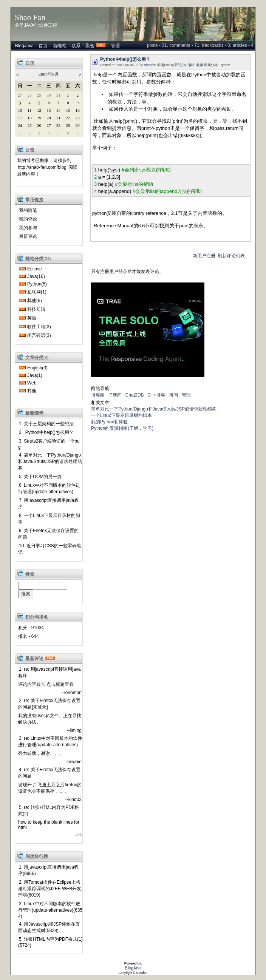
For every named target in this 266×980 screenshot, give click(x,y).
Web (32, 383)
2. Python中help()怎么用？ (46, 432)
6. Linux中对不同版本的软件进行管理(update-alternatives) (49, 488)
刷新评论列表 (231, 256)
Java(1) (35, 375)
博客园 (98, 395)
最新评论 (28, 236)
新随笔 (60, 46)
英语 (32, 318)
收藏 (200, 65)
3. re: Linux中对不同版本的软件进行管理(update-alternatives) (50, 742)
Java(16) (36, 276)
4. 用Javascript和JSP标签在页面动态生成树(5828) (49, 927)
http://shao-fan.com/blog (42, 167)
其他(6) (35, 301)
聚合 (90, 46)
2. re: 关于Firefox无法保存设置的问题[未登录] (49, 704)
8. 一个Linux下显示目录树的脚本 (49, 519)
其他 (32, 391)
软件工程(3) (39, 327)
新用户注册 (204, 256)
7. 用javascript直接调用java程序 (48, 504)
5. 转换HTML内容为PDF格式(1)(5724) (50, 942)
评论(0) (180, 65)
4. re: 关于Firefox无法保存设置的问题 (49, 773)
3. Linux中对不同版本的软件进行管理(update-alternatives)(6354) (50, 910)
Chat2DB (135, 395)
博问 (173, 395)
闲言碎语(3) (39, 335)
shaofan (150, 65)
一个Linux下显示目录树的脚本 (121, 415)
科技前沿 (36, 309)
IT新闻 (115, 395)
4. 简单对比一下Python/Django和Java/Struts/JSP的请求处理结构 (50, 461)
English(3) (37, 368)
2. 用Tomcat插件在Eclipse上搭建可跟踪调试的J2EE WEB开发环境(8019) (50, 889)
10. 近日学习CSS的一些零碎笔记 (50, 549)
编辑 (191, 65)
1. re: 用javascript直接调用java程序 (49, 672)
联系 (76, 46)
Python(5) (37, 284)
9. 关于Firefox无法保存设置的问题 (48, 534)
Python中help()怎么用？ (125, 59)
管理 (115, 46)
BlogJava (24, 46)
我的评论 (28, 219)
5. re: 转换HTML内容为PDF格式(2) (49, 811)
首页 (43, 46)
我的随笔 (28, 210)
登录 (123, 272)
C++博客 (156, 395)
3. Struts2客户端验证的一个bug (49, 444)
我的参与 (28, 228)
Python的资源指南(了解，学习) (122, 428)
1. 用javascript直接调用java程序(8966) (48, 870)
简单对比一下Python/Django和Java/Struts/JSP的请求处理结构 (154, 409)
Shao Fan (30, 17)
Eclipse (35, 269)
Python (225, 65)
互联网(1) (37, 292)
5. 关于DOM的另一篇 (40, 477)
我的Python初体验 (109, 422)
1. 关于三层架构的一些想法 (46, 424)
